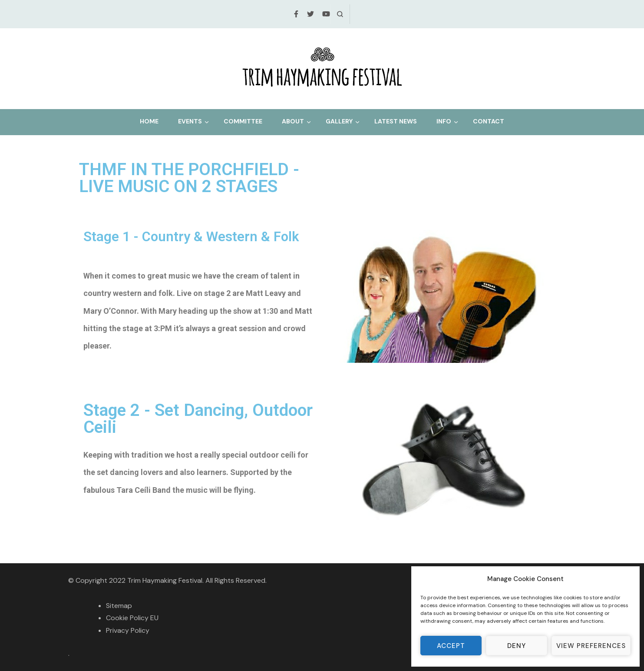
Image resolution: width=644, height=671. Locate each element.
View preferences (591, 646)
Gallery (339, 121)
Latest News (396, 121)
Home (149, 121)
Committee (243, 121)
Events (190, 121)
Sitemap (119, 606)
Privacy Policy (128, 630)
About (293, 121)
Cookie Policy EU (132, 618)
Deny (517, 646)
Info (444, 121)
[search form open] (340, 14)
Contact (489, 121)
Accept (451, 646)
